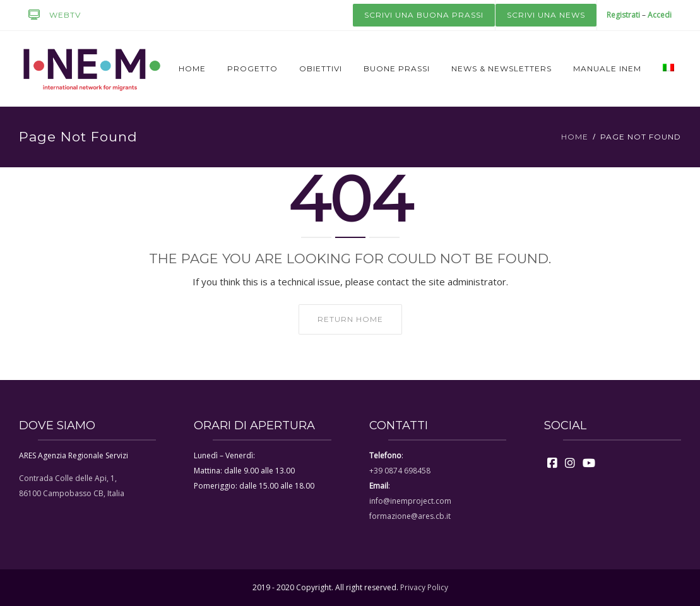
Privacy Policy (424, 587)
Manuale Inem (607, 68)
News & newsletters (501, 68)
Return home (350, 319)
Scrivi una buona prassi (424, 15)
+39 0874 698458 (400, 471)
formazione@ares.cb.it (410, 516)
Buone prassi (397, 68)
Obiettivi (321, 68)
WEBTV (50, 15)
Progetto (252, 68)
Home (192, 68)
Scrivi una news (546, 15)
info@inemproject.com (410, 501)
